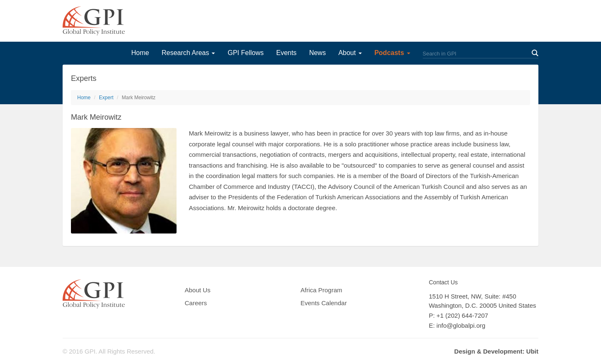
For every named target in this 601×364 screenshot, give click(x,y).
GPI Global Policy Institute (94, 21)
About (350, 53)
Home (140, 53)
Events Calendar (324, 303)
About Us (198, 290)
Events (287, 53)
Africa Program (321, 290)
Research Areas (188, 53)
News (318, 53)
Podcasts (392, 53)
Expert (106, 98)
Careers (196, 303)
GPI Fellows (245, 53)
